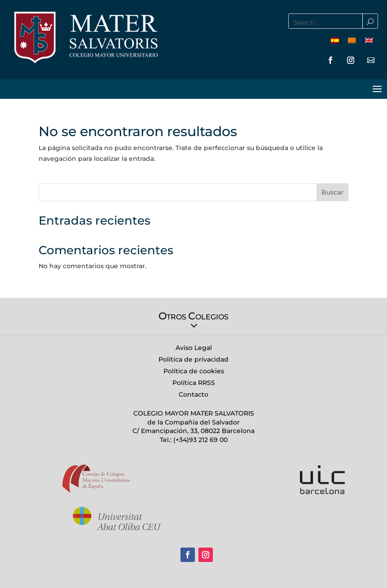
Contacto (193, 394)
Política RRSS (194, 383)
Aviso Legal (194, 348)
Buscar (332, 192)
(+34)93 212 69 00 (200, 440)
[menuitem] (335, 40)
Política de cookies (194, 371)
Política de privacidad (193, 359)
